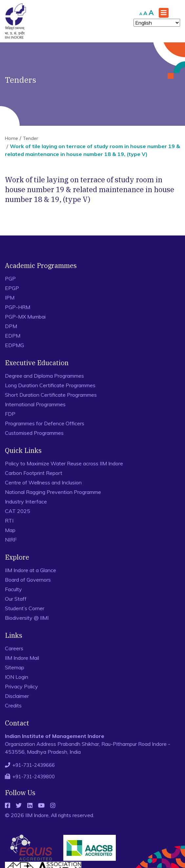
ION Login (17, 677)
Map (10, 530)
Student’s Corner (25, 608)
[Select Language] (157, 23)
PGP (10, 278)
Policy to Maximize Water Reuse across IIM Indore (64, 463)
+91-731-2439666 (34, 765)
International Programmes (35, 404)
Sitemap (15, 667)
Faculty (13, 589)
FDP (10, 414)
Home (11, 138)
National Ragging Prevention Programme (53, 492)
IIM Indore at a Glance (31, 570)
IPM (10, 298)
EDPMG (14, 345)
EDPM (13, 336)
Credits (13, 705)
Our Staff (16, 599)
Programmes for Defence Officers (45, 423)
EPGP (12, 288)
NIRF (11, 540)
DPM (11, 326)
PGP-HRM (18, 307)
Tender (31, 138)
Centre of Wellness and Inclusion (43, 482)
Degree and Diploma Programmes (44, 376)
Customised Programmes (34, 433)
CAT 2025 (18, 511)
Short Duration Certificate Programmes (51, 395)
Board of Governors (28, 580)
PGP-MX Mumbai (25, 317)
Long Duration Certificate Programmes (50, 385)
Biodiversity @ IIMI (27, 618)
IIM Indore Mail (22, 658)
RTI (9, 521)
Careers (14, 648)
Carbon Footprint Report (34, 473)
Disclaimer (17, 696)
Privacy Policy (21, 686)
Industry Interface (26, 501)
